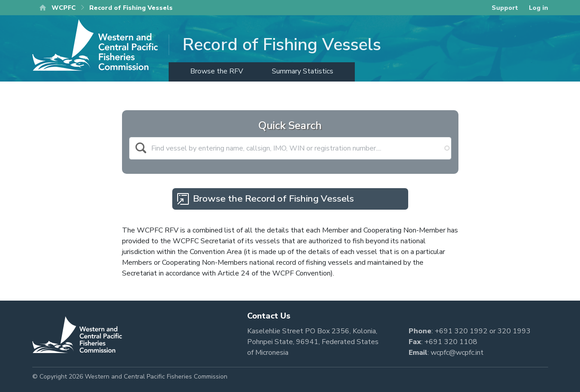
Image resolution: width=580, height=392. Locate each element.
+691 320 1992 (461, 331)
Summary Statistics (303, 71)
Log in (539, 8)
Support (505, 8)
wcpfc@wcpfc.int (457, 353)
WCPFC (64, 8)
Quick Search (290, 125)
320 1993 (514, 331)
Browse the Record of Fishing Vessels (273, 198)
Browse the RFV (217, 71)
